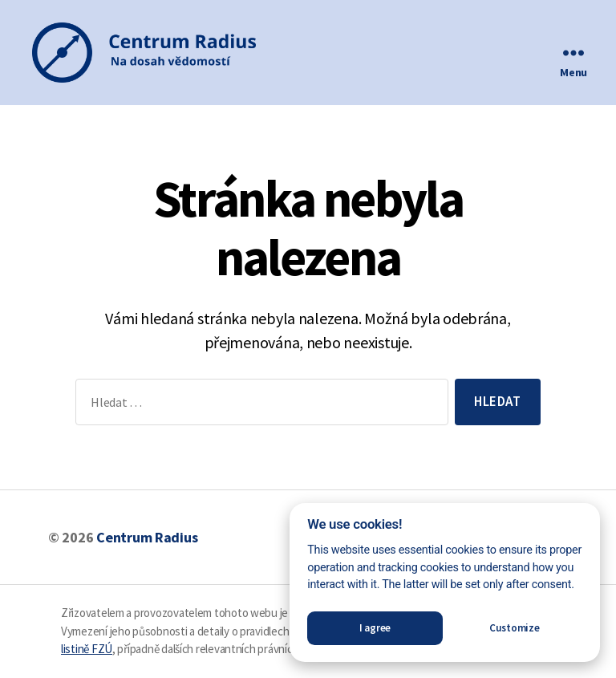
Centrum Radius (147, 537)
